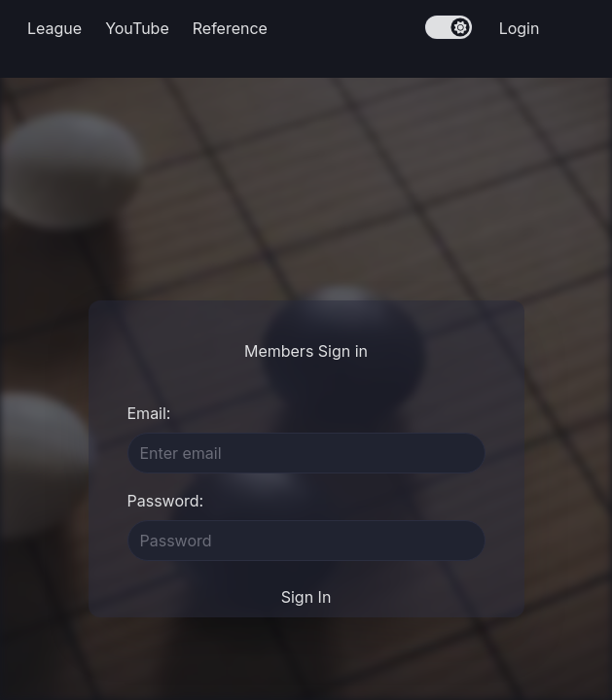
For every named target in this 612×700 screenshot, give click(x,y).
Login (520, 28)
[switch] (449, 27)
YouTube (137, 28)
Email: (149, 413)
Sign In (306, 597)
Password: (166, 501)
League (54, 28)
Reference (230, 28)
